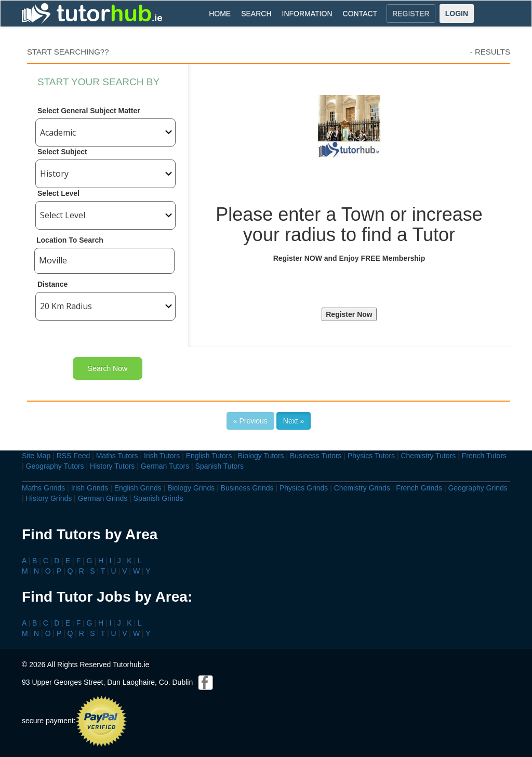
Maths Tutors (117, 456)
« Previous (250, 421)
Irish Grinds (90, 488)
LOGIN (457, 14)
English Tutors (209, 456)
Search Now (108, 368)
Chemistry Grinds (362, 488)
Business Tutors (316, 456)
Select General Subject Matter (89, 111)
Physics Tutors (371, 456)
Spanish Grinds (158, 498)
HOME (220, 14)
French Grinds (419, 488)
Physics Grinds (304, 488)
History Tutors (112, 466)
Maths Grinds (43, 488)
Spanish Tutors (220, 466)
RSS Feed (74, 456)
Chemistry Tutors (428, 456)
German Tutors (165, 466)
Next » (294, 421)
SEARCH (256, 14)
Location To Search (70, 240)
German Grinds (103, 498)
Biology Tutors (261, 456)
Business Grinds (247, 488)
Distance (52, 284)
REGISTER (411, 14)
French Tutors (484, 456)
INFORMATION (307, 14)
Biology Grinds (191, 488)
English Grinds (138, 488)
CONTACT (360, 14)
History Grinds (49, 498)
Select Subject (62, 152)
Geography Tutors (55, 466)
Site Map (36, 456)
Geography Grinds (477, 488)
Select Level (58, 193)
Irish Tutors (162, 456)
